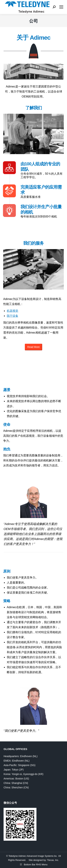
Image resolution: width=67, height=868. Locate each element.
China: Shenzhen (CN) (16, 787)
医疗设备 (13, 316)
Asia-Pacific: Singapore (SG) (19, 765)
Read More (33, 347)
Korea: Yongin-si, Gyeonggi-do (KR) (23, 774)
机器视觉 (13, 311)
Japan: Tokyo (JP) (14, 770)
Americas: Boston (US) (16, 779)
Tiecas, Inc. (53, 860)
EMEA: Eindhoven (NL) (17, 761)
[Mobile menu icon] (61, 7)
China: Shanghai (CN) (16, 783)
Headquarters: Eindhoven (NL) (21, 756)
